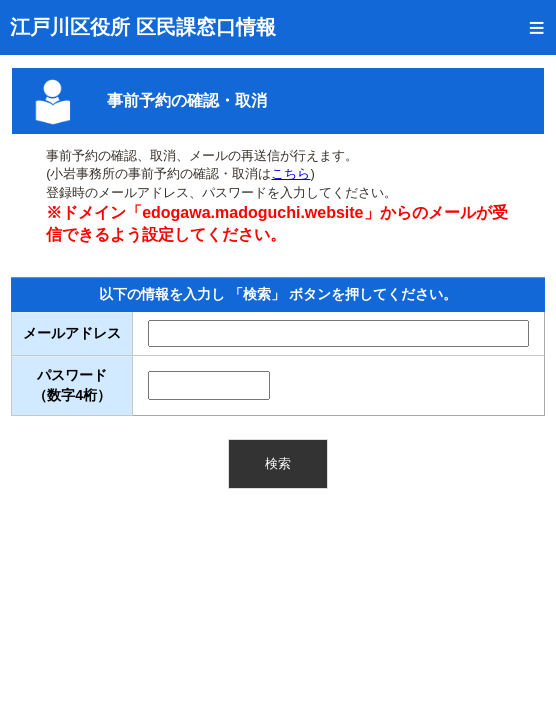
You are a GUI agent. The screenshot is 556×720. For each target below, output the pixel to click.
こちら (290, 173)
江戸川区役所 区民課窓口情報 (143, 27)
